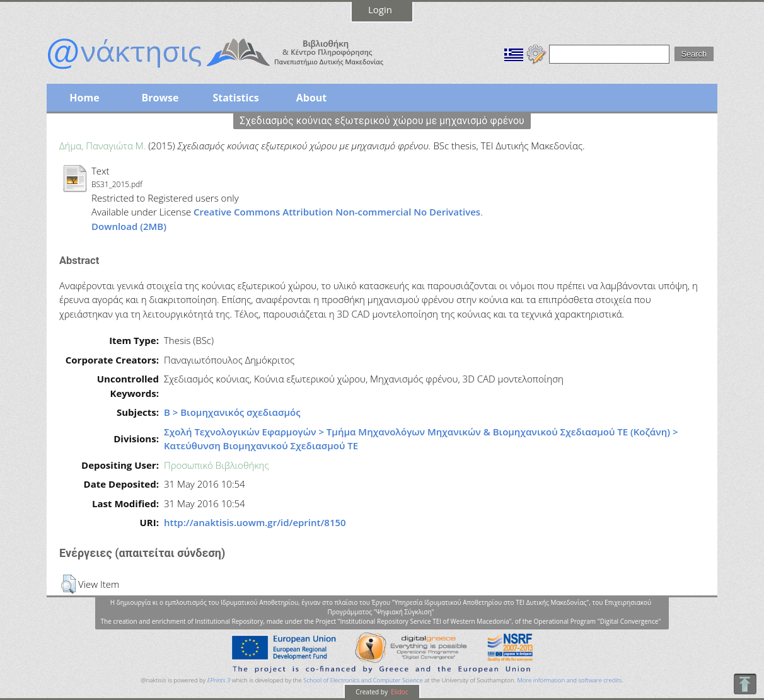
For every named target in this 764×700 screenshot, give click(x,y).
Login (380, 9)
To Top (745, 684)
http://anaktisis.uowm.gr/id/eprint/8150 (255, 522)
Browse (160, 98)
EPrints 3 (219, 680)
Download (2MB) (129, 226)
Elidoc (399, 692)
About (312, 98)
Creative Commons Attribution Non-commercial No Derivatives (337, 212)
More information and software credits (569, 680)
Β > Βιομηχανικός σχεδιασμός (232, 412)
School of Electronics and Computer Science (363, 680)
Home (84, 98)
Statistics (235, 98)
